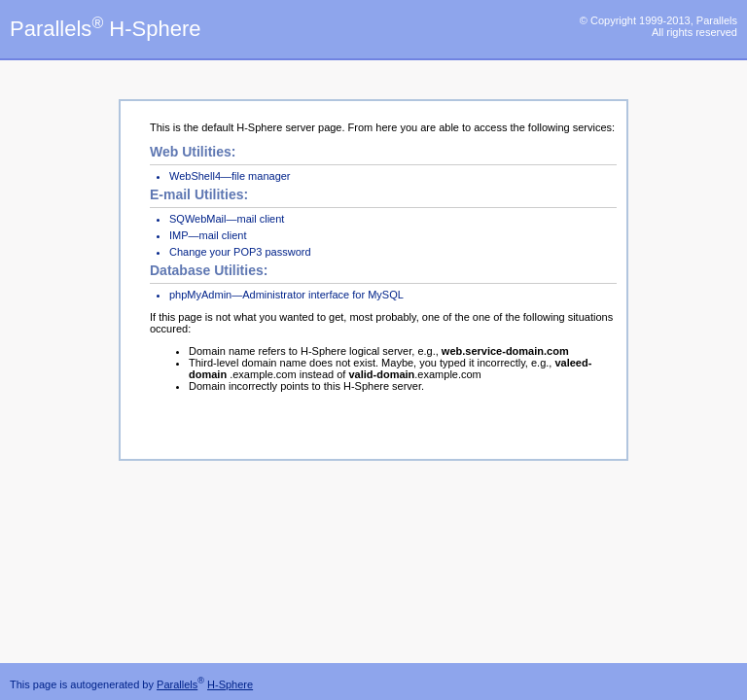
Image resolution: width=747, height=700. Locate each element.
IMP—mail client (208, 235)
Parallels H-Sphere (105, 29)
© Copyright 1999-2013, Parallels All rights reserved (658, 26)
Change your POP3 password (240, 252)
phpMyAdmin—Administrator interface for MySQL (286, 295)
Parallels (177, 684)
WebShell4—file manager (230, 176)
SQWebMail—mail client (227, 219)
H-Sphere (230, 684)
